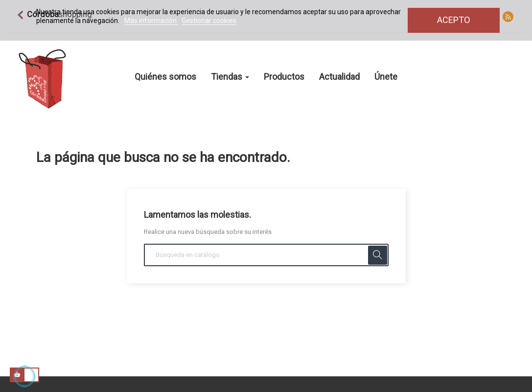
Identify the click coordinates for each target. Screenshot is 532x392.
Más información (151, 21)
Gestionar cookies (209, 21)
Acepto (454, 20)
